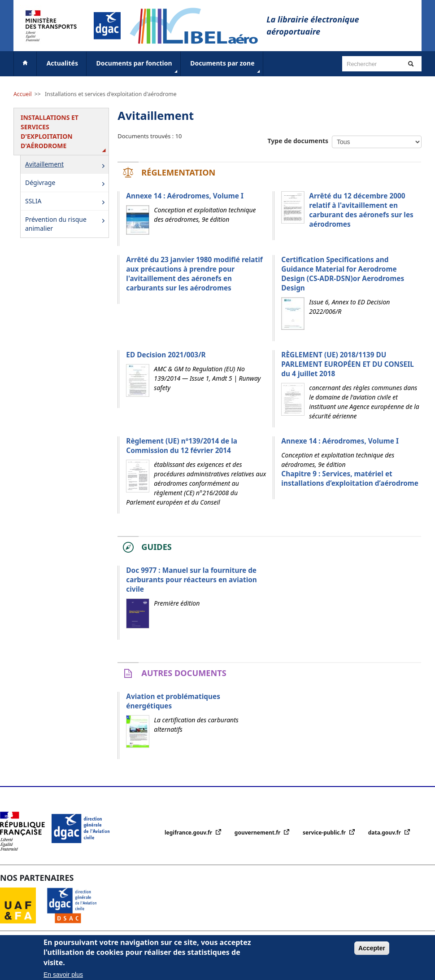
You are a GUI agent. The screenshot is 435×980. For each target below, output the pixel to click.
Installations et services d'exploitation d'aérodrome (111, 94)
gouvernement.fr (258, 833)
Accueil (23, 94)
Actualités (62, 63)
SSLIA (67, 202)
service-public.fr (325, 833)
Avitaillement (67, 165)
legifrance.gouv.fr (189, 833)
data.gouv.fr (385, 833)
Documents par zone (226, 67)
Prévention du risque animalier (67, 224)
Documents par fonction (138, 67)
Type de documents (298, 141)
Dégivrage (67, 183)
